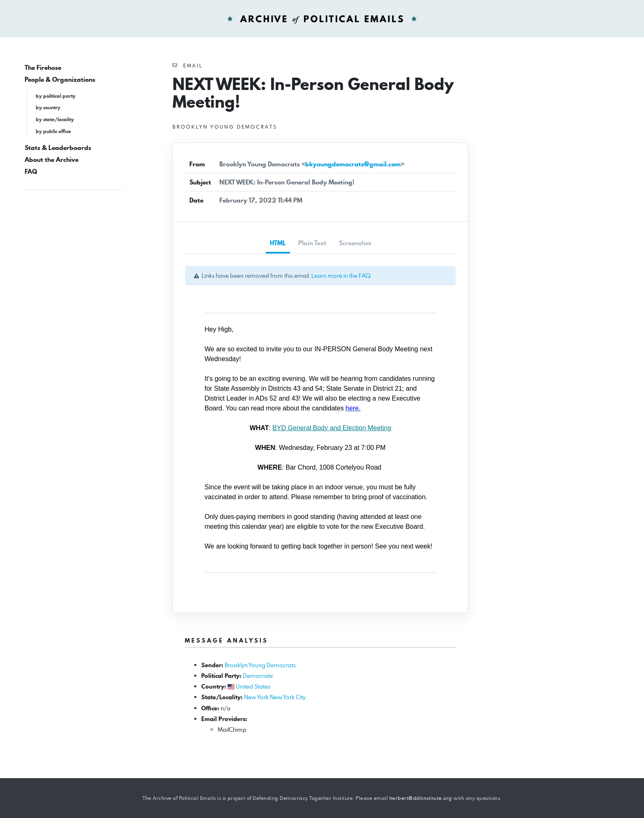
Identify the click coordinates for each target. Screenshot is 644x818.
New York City (288, 697)
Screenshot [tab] (355, 243)
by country (48, 107)
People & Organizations (60, 79)
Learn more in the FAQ (341, 275)
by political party (56, 96)
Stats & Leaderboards (58, 148)
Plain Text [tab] (312, 243)
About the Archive (52, 160)
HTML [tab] (278, 243)
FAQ (31, 172)
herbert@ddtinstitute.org (421, 798)
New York (256, 697)
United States (253, 686)
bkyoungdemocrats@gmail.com (353, 164)
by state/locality (55, 119)
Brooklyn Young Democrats (260, 665)
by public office (53, 131)
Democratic (258, 676)
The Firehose (43, 68)
